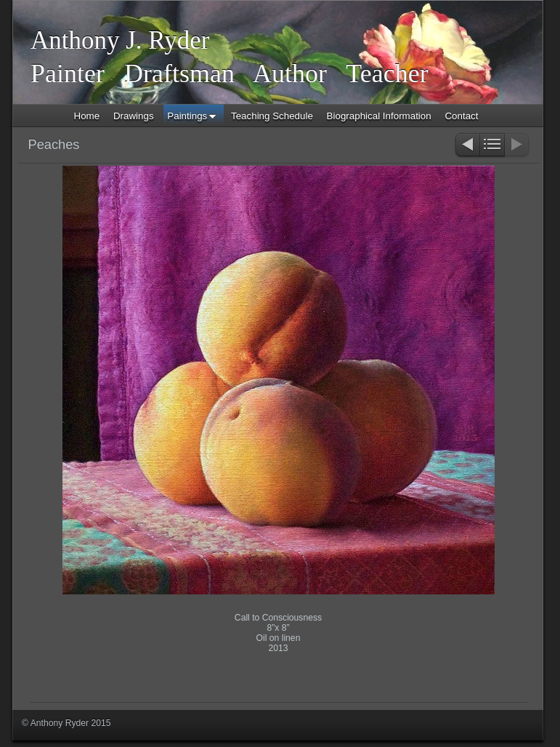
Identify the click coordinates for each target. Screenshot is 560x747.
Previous (467, 146)
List (492, 146)
